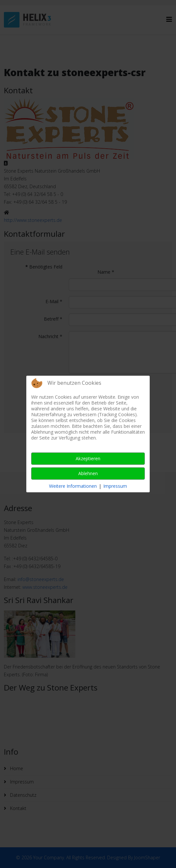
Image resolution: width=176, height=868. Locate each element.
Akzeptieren (88, 458)
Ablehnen (88, 473)
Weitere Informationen (73, 486)
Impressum (115, 486)
